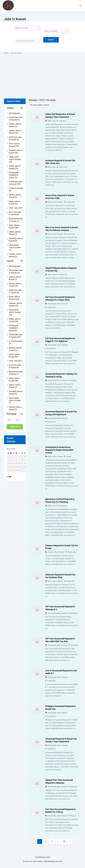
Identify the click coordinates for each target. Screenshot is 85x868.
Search (51, 40)
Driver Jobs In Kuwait (55, 202)
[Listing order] (40, 105)
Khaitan (73, 816)
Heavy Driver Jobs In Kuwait (15, 159)
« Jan (9, 477)
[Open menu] (80, 5)
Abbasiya (74, 613)
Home (6, 53)
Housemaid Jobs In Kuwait (57, 304)
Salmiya (73, 380)
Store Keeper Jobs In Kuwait (15, 248)
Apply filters (15, 427)
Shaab (69, 456)
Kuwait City (63, 167)
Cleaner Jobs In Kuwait (56, 552)
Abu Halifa (74, 645)
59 (64, 841)
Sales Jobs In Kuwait (55, 581)
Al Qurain (62, 121)
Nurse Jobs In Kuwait (55, 456)
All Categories (14, 113)
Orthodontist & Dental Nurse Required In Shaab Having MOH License (59, 450)
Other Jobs (52, 121)
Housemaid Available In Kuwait (14, 175)
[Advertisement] (42, 74)
